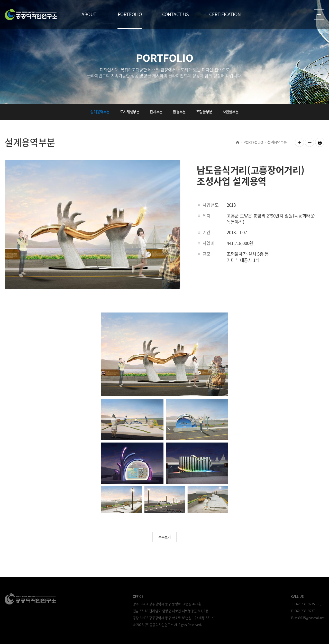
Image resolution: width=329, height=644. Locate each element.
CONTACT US (176, 14)
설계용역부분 (100, 112)
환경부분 (179, 112)
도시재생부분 (130, 112)
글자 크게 (299, 142)
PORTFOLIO (130, 14)
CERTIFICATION (225, 14)
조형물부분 (204, 112)
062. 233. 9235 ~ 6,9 (309, 604)
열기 (319, 15)
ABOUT (89, 14)
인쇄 (320, 142)
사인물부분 (231, 112)
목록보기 (164, 537)
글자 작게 (309, 142)
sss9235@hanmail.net (309, 618)
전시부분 (156, 112)
